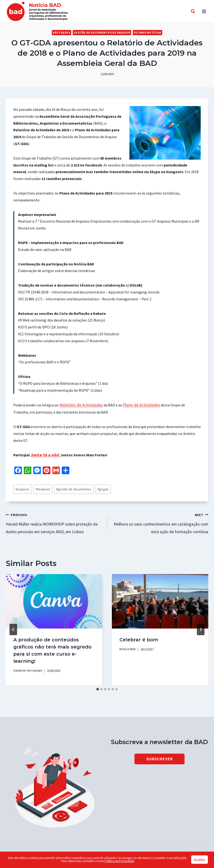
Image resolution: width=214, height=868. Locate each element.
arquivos (22, 487)
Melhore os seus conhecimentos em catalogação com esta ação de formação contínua (160, 519)
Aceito (200, 860)
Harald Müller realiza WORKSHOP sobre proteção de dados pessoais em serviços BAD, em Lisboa (55, 519)
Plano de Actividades (135, 405)
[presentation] (54, 597)
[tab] (98, 684)
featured (39, 487)
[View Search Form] (193, 11)
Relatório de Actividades (79, 405)
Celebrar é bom (139, 635)
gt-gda (93, 487)
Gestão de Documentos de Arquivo (102, 32)
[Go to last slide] (13, 625)
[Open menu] (204, 11)
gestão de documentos (67, 487)
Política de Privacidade (119, 861)
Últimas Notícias (144, 32)
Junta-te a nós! (44, 454)
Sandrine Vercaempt (26, 666)
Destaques (65, 32)
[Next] (201, 625)
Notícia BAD (127, 644)
